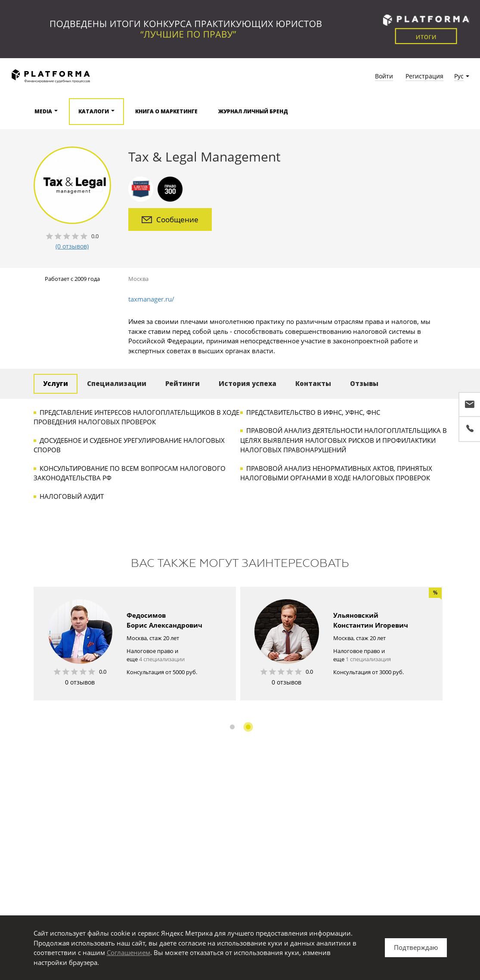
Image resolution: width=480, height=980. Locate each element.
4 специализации (162, 659)
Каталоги (94, 111)
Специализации (117, 383)
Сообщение (170, 219)
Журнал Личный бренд (253, 111)
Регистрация (424, 76)
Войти (384, 76)
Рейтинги (183, 383)
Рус (459, 76)
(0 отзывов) (72, 246)
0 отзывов (80, 682)
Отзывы (364, 383)
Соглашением (129, 952)
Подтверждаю (416, 947)
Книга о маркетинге (166, 111)
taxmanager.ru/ (151, 299)
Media (43, 111)
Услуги (56, 383)
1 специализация (368, 659)
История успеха (248, 383)
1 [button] (232, 727)
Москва (138, 279)
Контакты (313, 383)
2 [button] (248, 727)
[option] (135, 644)
